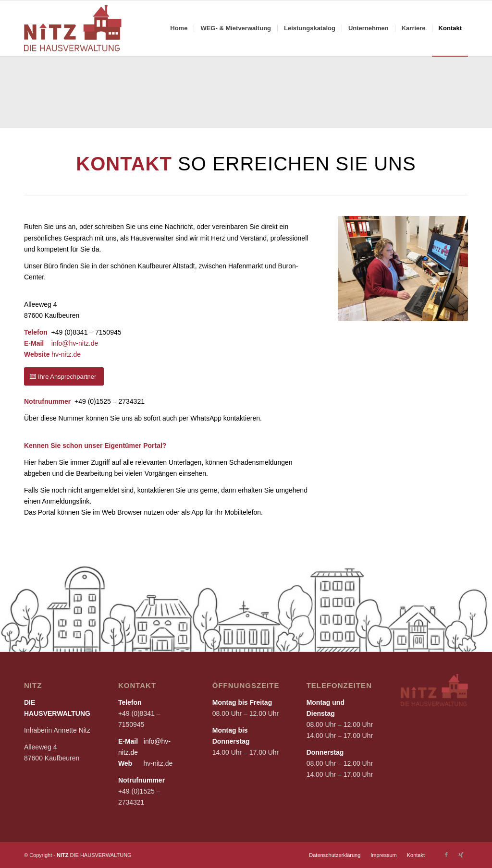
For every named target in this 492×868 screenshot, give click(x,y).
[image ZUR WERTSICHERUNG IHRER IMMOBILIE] (48, 96)
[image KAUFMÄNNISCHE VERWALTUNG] (371, 96)
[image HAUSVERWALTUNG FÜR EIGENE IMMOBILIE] (290, 96)
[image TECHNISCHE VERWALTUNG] (209, 96)
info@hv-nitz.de (75, 343)
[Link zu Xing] (461, 855)
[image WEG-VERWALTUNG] (128, 96)
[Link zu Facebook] (446, 855)
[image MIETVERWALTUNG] (452, 96)
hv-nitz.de (66, 354)
